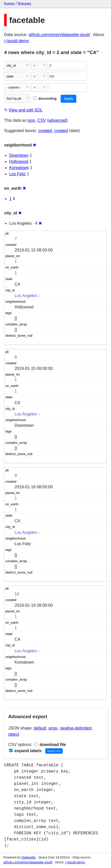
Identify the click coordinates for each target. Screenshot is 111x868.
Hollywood (19, 162)
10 (17, 594)
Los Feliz (17, 174)
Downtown (19, 155)
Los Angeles (26, 296)
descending (45, 98)
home (9, 4)
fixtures (24, 4)
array (53, 728)
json (31, 120)
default (40, 728)
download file (50, 745)
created (45, 131)
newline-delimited (76, 728)
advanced (57, 120)
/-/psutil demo (16, 41)
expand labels (25, 751)
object (14, 734)
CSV (42, 120)
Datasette (29, 857)
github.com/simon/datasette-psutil (59, 35)
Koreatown (19, 168)
